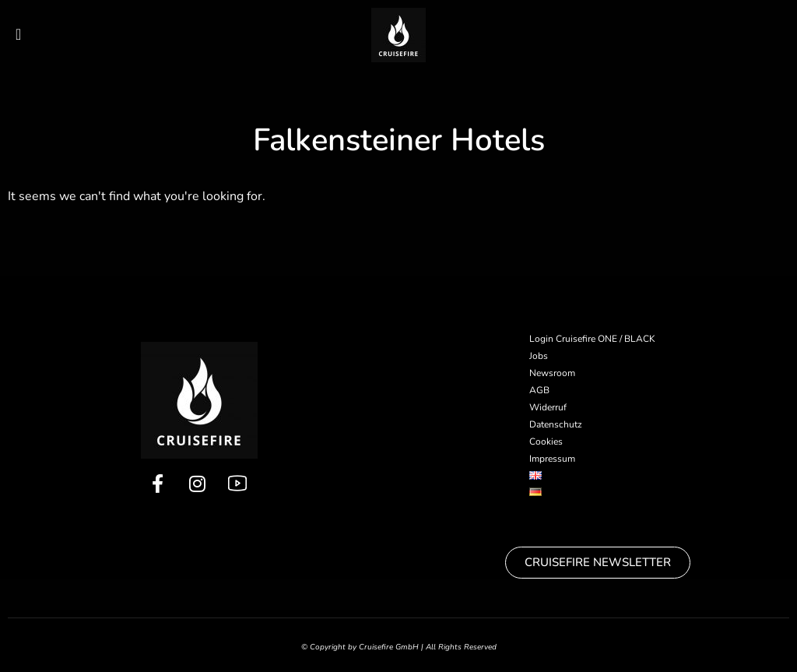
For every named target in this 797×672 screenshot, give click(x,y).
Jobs (539, 356)
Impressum (552, 459)
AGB (539, 390)
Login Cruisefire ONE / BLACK (592, 339)
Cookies (546, 442)
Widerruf (548, 407)
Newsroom (552, 373)
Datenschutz (556, 424)
